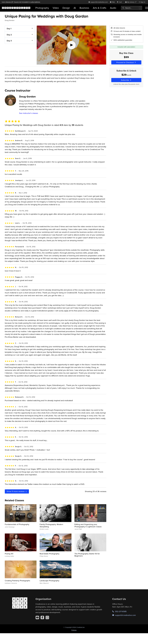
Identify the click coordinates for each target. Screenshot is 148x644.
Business (84, 8)
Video (56, 8)
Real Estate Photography (50, 554)
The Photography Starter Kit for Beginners (87, 555)
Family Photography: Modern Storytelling (51, 525)
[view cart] (120, 2)
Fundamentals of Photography (17, 524)
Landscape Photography (49, 581)
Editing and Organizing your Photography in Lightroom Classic (88, 525)
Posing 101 (9, 554)
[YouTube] (37, 617)
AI (75, 8)
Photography (42, 8)
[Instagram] (47, 617)
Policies (74, 630)
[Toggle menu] (147, 8)
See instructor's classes (29, 113)
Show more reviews (17, 491)
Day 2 (9, 35)
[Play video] (71, 45)
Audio (113, 8)
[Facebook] (42, 617)
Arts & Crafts (100, 8)
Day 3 (9, 41)
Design (66, 8)
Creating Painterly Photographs (17, 581)
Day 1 (9, 29)
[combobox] (132, 8)
